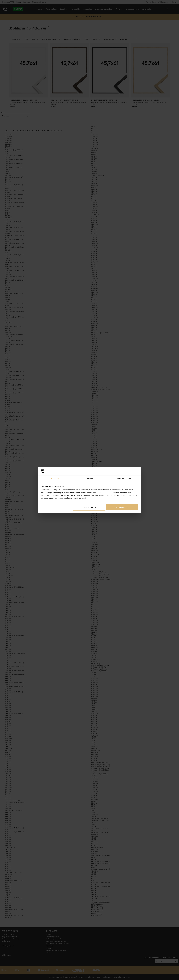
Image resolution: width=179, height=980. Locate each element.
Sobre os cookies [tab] (124, 479)
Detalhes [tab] (89, 479)
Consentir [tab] (55, 479)
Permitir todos (122, 507)
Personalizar (89, 507)
